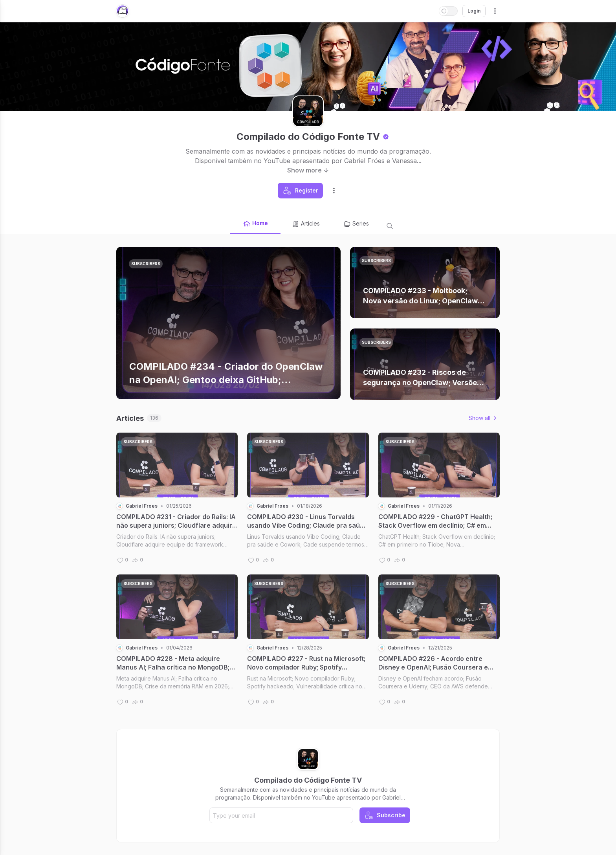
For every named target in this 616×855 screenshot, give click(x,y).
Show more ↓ (308, 170)
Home (255, 224)
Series (356, 224)
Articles (306, 224)
